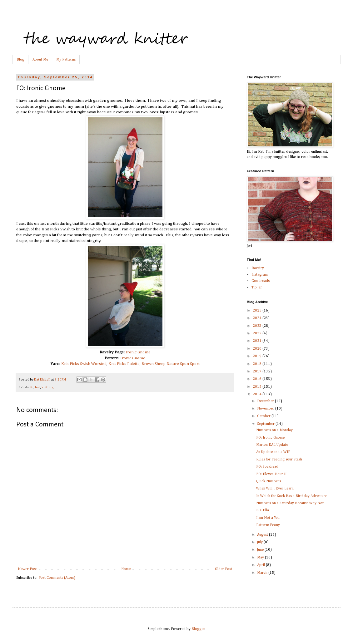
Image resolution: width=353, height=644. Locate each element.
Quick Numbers (268, 481)
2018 (258, 364)
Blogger (198, 629)
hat (37, 387)
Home (126, 569)
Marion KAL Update (272, 445)
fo (32, 387)
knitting (48, 387)
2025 (258, 311)
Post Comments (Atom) (57, 578)
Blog (20, 60)
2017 (258, 371)
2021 (258, 341)
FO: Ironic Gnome (270, 438)
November (266, 409)
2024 (258, 318)
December (266, 401)
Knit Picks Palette (124, 364)
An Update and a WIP (273, 452)
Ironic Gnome (138, 352)
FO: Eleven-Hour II (271, 474)
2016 (258, 379)
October (264, 416)
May (261, 558)
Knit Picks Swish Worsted (84, 364)
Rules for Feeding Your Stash (279, 460)
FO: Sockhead (267, 467)
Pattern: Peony (268, 525)
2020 (258, 349)
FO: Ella (263, 510)
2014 (258, 394)
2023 (258, 326)
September (266, 424)
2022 (258, 333)
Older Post (224, 569)
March (263, 573)
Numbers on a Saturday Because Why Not (290, 503)
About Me (40, 60)
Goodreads (261, 281)
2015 (258, 387)
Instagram (260, 275)
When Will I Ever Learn (275, 489)
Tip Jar (257, 288)
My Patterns (66, 60)
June (261, 550)
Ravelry (258, 268)
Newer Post (27, 569)
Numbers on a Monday (274, 430)
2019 (258, 356)
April (261, 565)
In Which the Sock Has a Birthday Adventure (292, 496)
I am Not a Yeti (268, 518)
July (260, 542)
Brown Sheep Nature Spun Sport (171, 364)
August (263, 535)
